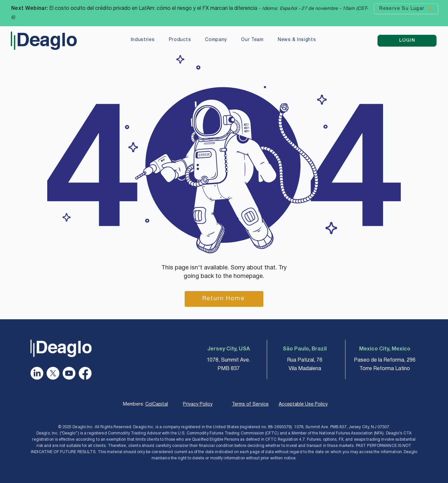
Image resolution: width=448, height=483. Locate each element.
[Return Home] (224, 299)
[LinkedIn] (37, 373)
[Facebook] (85, 373)
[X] (53, 373)
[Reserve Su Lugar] (406, 9)
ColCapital (157, 404)
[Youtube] (69, 373)
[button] (143, 40)
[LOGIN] (407, 41)
